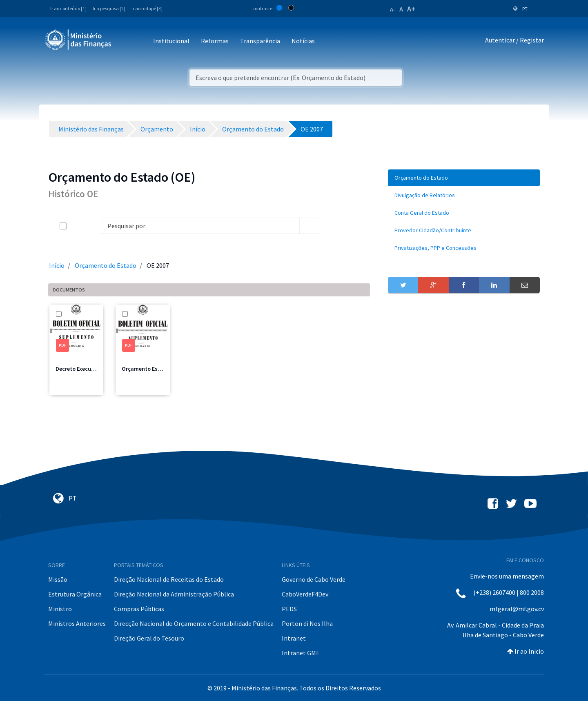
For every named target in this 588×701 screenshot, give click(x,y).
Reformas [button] (215, 41)
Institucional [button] (171, 41)
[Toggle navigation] (124, 41)
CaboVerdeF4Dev (305, 594)
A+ (411, 9)
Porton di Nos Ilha (307, 623)
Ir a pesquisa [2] (109, 8)
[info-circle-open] (332, 226)
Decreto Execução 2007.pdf (90, 369)
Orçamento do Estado (106, 265)
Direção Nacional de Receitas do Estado (169, 579)
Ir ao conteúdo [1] (68, 8)
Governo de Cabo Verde (314, 579)
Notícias (303, 41)
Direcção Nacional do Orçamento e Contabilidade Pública (194, 623)
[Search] (200, 226)
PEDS (289, 609)
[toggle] (76, 226)
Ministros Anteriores (77, 623)
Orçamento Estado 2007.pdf (157, 369)
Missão (58, 579)
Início (57, 265)
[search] (310, 226)
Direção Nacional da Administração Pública (174, 594)
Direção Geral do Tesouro (149, 638)
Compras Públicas (139, 609)
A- (393, 9)
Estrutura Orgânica (75, 594)
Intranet (294, 638)
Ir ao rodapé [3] (147, 8)
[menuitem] (464, 178)
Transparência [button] (260, 41)
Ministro (60, 609)
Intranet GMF (301, 653)
